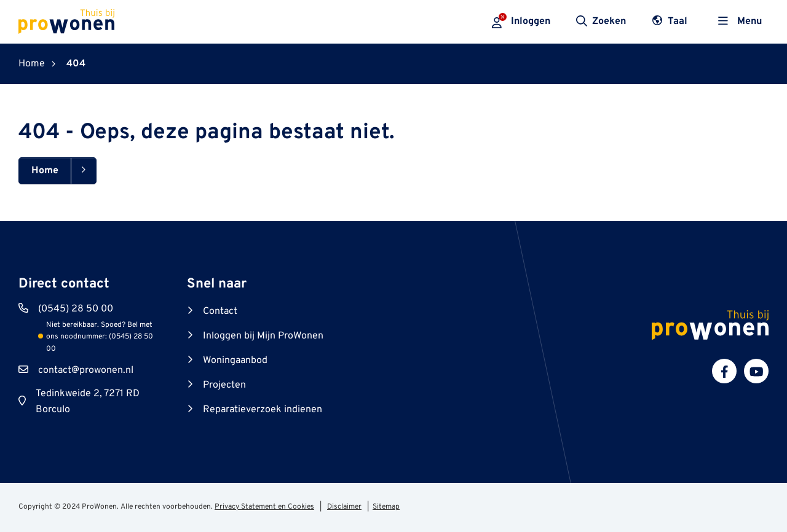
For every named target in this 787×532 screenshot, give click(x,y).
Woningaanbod (235, 361)
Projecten (224, 385)
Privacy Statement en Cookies (264, 507)
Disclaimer (344, 507)
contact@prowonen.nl (86, 370)
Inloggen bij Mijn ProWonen (263, 336)
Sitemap (386, 507)
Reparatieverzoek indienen (263, 410)
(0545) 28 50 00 (76, 309)
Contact (220, 311)
